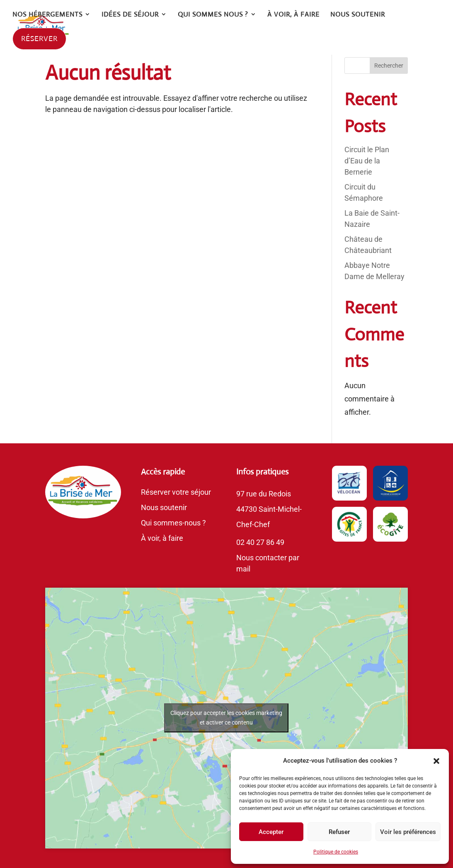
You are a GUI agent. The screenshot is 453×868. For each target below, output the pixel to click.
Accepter (271, 832)
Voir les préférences (408, 832)
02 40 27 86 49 (260, 542)
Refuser (339, 832)
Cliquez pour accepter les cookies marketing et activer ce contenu (226, 718)
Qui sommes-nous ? (173, 523)
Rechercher (389, 66)
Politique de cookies (336, 852)
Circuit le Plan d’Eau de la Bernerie (367, 161)
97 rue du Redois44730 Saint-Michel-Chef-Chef (269, 509)
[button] (436, 761)
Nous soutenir (164, 507)
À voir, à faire (162, 538)
